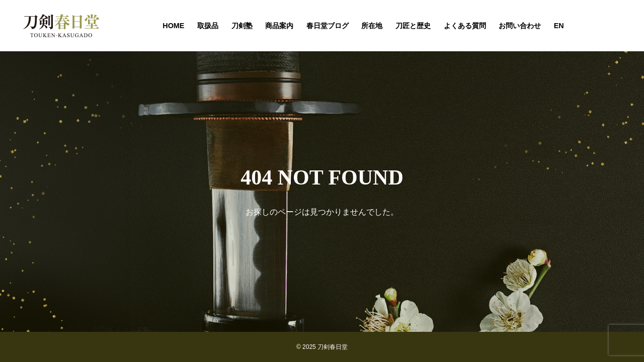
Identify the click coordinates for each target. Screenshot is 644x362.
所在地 (372, 26)
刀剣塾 (242, 26)
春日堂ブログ (328, 26)
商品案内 (279, 26)
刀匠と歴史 (413, 26)
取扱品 (208, 26)
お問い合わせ (520, 26)
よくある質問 (465, 26)
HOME (173, 26)
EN (559, 26)
